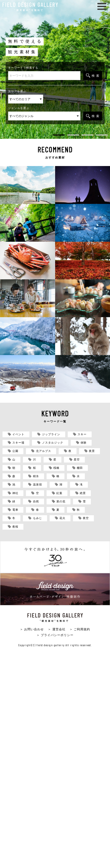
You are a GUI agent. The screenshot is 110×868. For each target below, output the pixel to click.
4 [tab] (102, 136)
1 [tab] (59, 136)
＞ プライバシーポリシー (55, 635)
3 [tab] (87, 136)
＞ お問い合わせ (32, 629)
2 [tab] (73, 136)
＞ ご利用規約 (80, 629)
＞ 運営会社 (57, 629)
